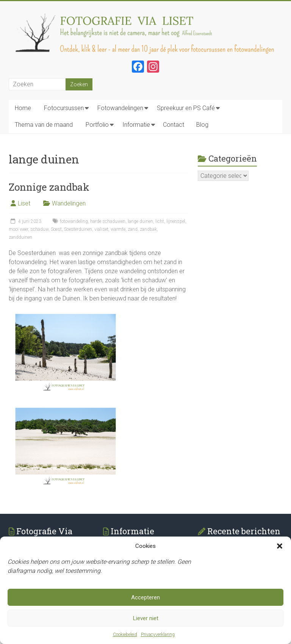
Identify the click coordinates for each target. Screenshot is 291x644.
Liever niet (146, 619)
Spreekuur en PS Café (186, 108)
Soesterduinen (78, 229)
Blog (202, 125)
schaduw (39, 229)
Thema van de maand (44, 125)
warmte (118, 229)
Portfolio (97, 125)
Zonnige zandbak (49, 187)
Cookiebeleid (125, 635)
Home (23, 108)
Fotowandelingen (120, 108)
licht (160, 221)
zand (133, 229)
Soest (56, 229)
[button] (280, 546)
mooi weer (18, 229)
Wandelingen (69, 203)
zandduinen (20, 237)
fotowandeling (74, 221)
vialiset (101, 229)
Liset (24, 203)
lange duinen (140, 221)
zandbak (148, 229)
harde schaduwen (108, 221)
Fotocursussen (64, 108)
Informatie (136, 125)
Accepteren (145, 598)
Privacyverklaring (158, 635)
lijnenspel (176, 221)
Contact (174, 125)
